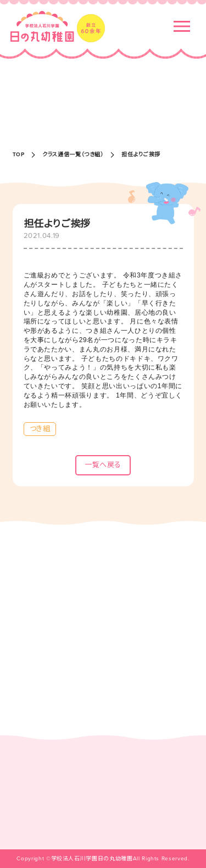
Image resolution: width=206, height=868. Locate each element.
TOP (19, 155)
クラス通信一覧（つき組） (73, 155)
